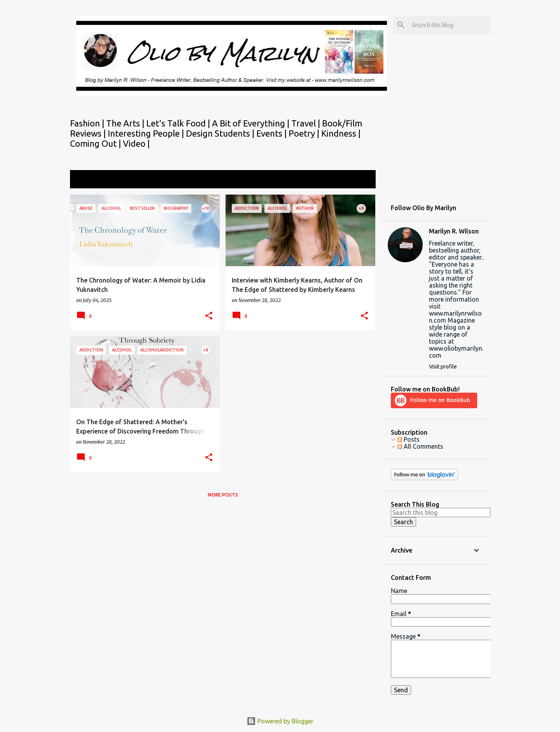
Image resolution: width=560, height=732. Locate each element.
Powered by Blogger (280, 721)
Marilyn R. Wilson (454, 231)
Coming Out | (96, 143)
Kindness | (341, 133)
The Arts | (126, 123)
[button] (209, 316)
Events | (272, 133)
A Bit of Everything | (252, 123)
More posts (223, 495)
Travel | (307, 123)
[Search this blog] (450, 25)
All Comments (420, 446)
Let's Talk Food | (179, 123)
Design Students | (221, 133)
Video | (136, 143)
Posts (409, 439)
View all (359, 180)
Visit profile (443, 367)
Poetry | (305, 133)
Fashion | (88, 123)
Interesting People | (147, 133)
